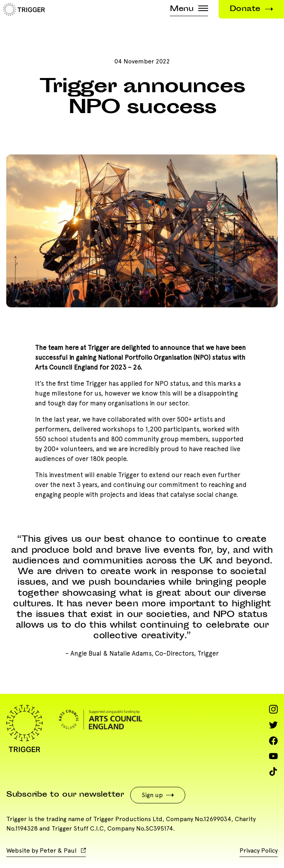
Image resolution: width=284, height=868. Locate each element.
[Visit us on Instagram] (273, 709)
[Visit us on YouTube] (273, 756)
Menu (189, 9)
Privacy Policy (259, 850)
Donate (251, 9)
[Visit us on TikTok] (273, 771)
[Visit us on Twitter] (273, 725)
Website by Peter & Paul (46, 850)
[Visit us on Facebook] (273, 741)
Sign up (158, 795)
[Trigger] (22, 8)
